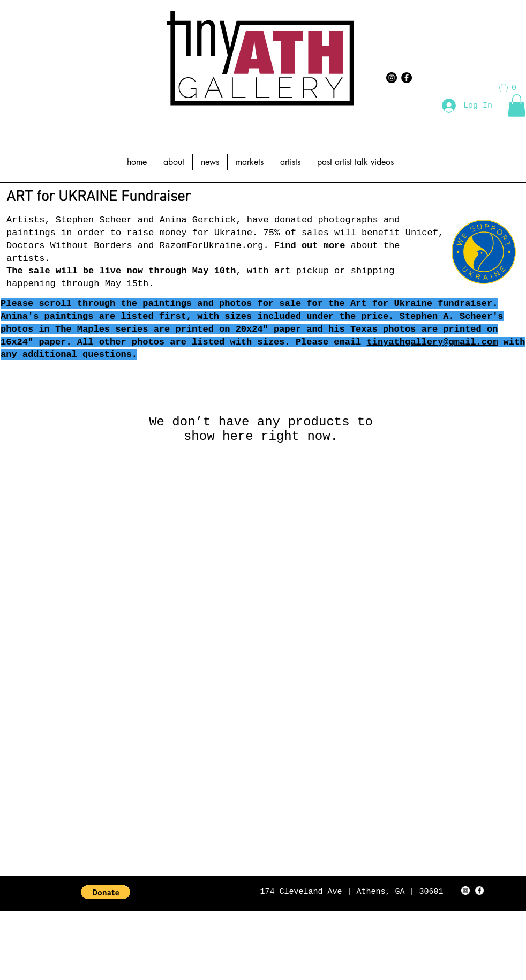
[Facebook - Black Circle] (407, 78)
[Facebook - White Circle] (479, 891)
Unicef (422, 233)
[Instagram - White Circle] (465, 891)
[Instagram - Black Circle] (392, 78)
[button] (517, 106)
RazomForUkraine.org (212, 246)
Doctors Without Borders (69, 246)
